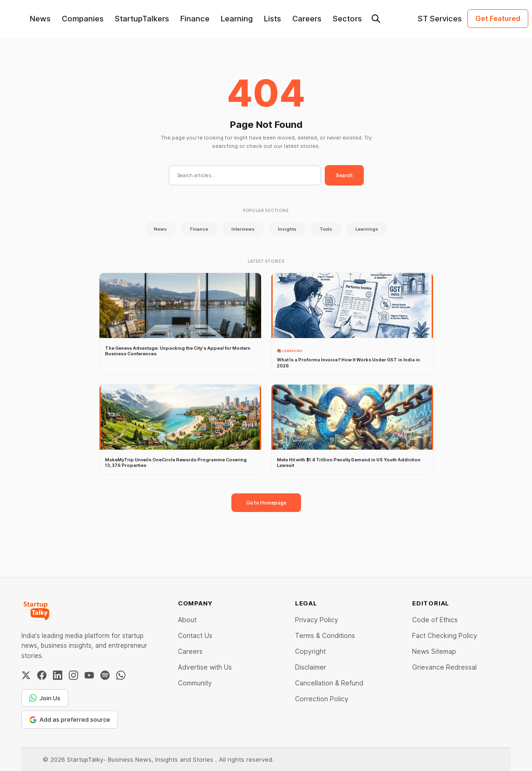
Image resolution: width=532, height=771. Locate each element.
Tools (326, 229)
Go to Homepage (266, 503)
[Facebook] (42, 675)
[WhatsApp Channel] (121, 675)
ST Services (440, 19)
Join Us (45, 698)
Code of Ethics (435, 620)
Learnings (367, 229)
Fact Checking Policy (445, 635)
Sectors (347, 19)
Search (344, 175)
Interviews (243, 229)
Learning (237, 19)
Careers (307, 19)
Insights (287, 229)
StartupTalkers (142, 19)
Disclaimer (311, 667)
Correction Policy (322, 699)
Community (195, 683)
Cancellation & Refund (329, 683)
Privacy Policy (317, 620)
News (40, 19)
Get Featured (498, 18)
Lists (273, 19)
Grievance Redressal (444, 667)
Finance (195, 19)
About (187, 620)
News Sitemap (434, 651)
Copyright (310, 651)
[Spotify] (105, 675)
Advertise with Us (205, 667)
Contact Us (195, 635)
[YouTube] (89, 675)
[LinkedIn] (58, 675)
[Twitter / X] (26, 675)
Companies (83, 19)
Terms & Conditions (325, 635)
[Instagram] (73, 675)
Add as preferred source (70, 719)
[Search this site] (376, 19)
